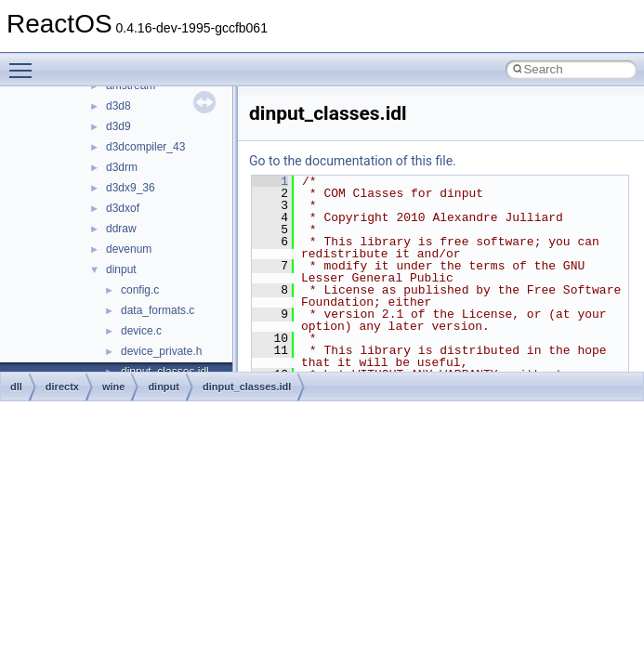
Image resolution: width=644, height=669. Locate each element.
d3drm (122, 167)
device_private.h (161, 351)
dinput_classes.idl (247, 387)
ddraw (121, 229)
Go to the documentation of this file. (353, 161)
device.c (141, 331)
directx (62, 387)
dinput (121, 269)
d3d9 (118, 126)
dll (16, 387)
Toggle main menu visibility (25, 62)
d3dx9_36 (131, 188)
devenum (129, 249)
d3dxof (123, 208)
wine (113, 387)
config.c (140, 290)
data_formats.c (158, 310)
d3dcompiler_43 (145, 147)
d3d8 (118, 106)
